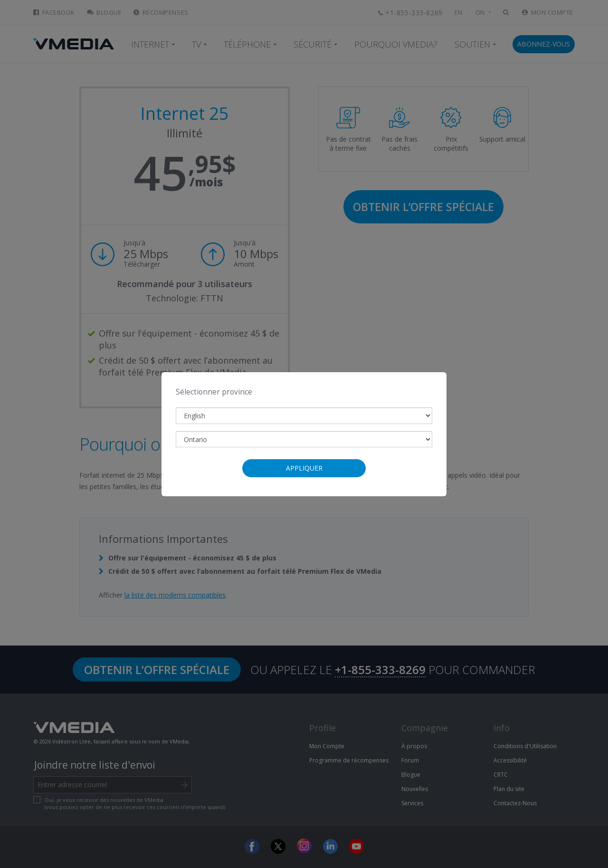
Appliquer (304, 468)
